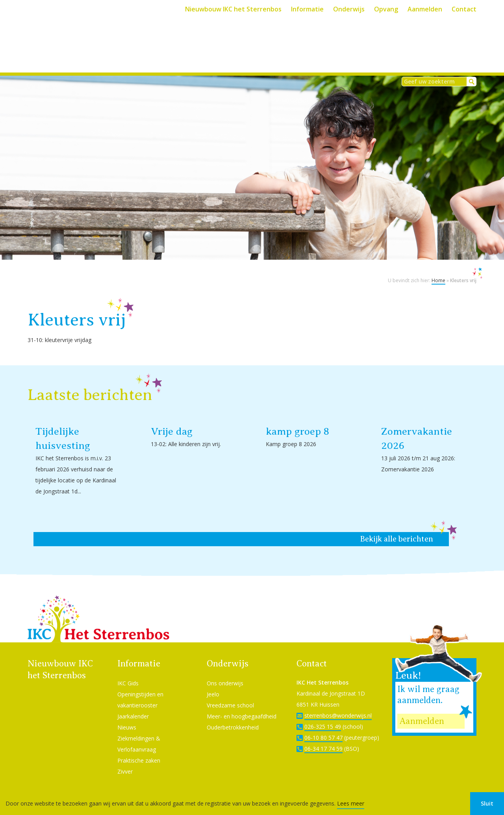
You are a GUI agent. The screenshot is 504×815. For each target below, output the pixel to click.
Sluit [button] (487, 803)
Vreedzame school (230, 695)
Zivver (125, 761)
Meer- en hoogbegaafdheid (242, 706)
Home (438, 270)
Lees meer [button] (351, 803)
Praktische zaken (139, 750)
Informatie (307, 9)
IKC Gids (128, 673)
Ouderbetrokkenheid (233, 717)
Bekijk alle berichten (397, 528)
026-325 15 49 (323, 716)
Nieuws (127, 717)
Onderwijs (349, 9)
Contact (464, 9)
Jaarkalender (133, 706)
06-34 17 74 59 (323, 738)
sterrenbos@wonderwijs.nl (338, 705)
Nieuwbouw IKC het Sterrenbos (233, 9)
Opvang (386, 9)
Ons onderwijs (225, 673)
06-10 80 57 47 (323, 727)
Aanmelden (425, 9)
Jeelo (213, 684)
